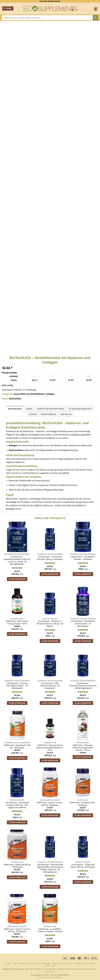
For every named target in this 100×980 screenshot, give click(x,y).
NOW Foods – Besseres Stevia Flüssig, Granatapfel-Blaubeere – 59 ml (50, 748)
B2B (53, 965)
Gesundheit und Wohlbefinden (29, 394)
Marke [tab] (29, 409)
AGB (15, 963)
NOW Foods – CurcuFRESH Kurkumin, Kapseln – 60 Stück (50, 930)
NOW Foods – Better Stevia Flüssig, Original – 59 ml (17, 622)
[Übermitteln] (95, 18)
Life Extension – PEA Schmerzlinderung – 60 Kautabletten (50, 686)
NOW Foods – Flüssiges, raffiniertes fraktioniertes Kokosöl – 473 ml (83, 748)
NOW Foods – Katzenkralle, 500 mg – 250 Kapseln (17, 746)
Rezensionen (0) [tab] (48, 414)
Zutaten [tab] (33, 414)
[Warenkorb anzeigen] (96, 8)
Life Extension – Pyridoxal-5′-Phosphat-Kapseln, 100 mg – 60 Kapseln (50, 624)
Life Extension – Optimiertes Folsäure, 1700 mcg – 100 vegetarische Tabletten (17, 805)
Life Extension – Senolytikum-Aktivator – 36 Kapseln (83, 558)
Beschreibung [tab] (15, 409)
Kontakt (8, 963)
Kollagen (50, 394)
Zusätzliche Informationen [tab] (51, 409)
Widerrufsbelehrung (62, 963)
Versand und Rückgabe (29, 963)
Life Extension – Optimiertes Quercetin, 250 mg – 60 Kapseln (50, 558)
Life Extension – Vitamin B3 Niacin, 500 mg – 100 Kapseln (83, 866)
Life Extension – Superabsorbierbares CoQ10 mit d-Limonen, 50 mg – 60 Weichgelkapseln (17, 560)
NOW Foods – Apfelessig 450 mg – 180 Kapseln (17, 866)
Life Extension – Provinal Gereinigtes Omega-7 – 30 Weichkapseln (17, 686)
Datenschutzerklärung (84, 963)
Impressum (46, 963)
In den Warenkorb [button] (17, 579)
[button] (8, 9)
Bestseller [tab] (66, 414)
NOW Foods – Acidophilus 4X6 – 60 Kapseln (83, 804)
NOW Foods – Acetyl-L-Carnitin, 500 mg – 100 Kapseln (17, 930)
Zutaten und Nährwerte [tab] (80, 409)
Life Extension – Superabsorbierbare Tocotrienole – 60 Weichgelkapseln (83, 686)
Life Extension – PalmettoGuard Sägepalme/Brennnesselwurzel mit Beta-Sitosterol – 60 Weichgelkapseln (50, 868)
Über (48, 965)
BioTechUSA (15, 399)
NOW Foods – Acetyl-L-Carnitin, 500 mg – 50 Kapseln (50, 804)
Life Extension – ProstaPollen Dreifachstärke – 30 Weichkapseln (83, 624)
